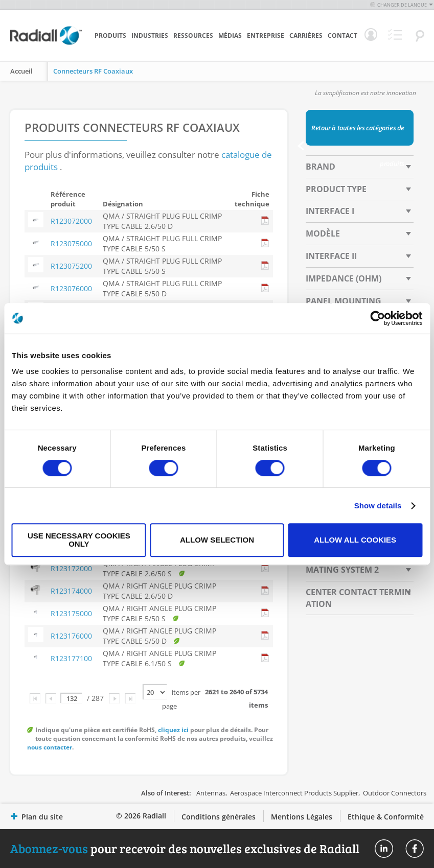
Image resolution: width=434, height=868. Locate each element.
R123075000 (71, 243)
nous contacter (50, 747)
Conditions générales (219, 817)
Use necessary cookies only (79, 540)
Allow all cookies (355, 540)
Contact (342, 36)
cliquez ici (173, 730)
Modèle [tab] (323, 233)
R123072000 (71, 221)
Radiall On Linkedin (384, 849)
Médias (230, 36)
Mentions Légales (302, 817)
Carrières (306, 36)
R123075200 (71, 266)
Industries (150, 36)
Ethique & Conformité (386, 817)
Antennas (211, 793)
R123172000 (71, 568)
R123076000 (71, 288)
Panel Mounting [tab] (344, 301)
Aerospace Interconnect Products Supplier (294, 793)
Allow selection (217, 540)
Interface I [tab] (330, 211)
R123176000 (71, 636)
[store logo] (46, 43)
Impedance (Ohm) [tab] (344, 278)
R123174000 (71, 591)
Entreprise (266, 36)
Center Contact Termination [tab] (358, 598)
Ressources (193, 36)
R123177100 (71, 658)
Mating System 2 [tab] (342, 570)
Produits (110, 36)
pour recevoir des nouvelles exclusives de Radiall (185, 848)
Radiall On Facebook (415, 849)
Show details (378, 506)
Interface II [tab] (331, 256)
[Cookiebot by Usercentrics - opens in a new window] (378, 318)
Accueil (21, 71)
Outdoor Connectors (395, 793)
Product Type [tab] (336, 189)
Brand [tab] (321, 167)
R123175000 (71, 613)
